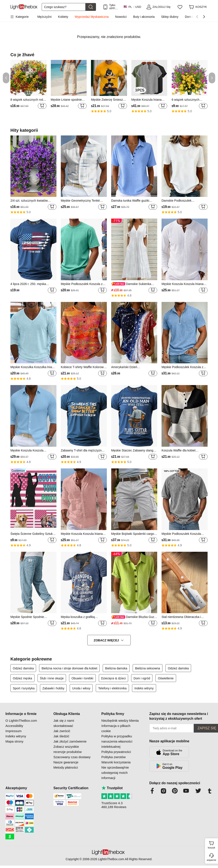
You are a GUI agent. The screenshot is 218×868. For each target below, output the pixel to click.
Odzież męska (22, 678)
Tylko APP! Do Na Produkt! (114, 7)
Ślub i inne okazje (52, 678)
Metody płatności (66, 767)
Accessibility (14, 726)
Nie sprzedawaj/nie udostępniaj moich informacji (115, 773)
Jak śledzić (61, 736)
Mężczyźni (44, 17)
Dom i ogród (142, 678)
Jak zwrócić (62, 731)
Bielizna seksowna (148, 668)
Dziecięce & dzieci (114, 678)
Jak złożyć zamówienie (70, 741)
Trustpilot (112, 788)
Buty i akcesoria (144, 17)
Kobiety (63, 17)
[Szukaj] (64, 7)
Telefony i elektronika (112, 688)
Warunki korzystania (116, 762)
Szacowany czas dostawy (72, 757)
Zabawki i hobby (53, 688)
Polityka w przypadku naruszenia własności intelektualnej (117, 741)
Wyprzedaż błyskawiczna (92, 17)
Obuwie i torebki (82, 678)
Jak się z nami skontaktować (64, 723)
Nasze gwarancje (66, 762)
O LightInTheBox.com (21, 721)
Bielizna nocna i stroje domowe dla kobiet (69, 668)
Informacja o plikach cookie (116, 728)
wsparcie (211, 860)
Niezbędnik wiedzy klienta (120, 721)
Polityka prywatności (116, 752)
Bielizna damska (116, 668)
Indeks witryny (144, 688)
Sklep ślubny (170, 17)
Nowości (121, 17)
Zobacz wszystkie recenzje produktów (68, 749)
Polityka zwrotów (114, 757)
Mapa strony (14, 741)
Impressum (13, 731)
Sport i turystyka (24, 688)
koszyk (212, 844)
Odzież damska (23, 668)
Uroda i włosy (81, 688)
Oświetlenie (166, 678)
